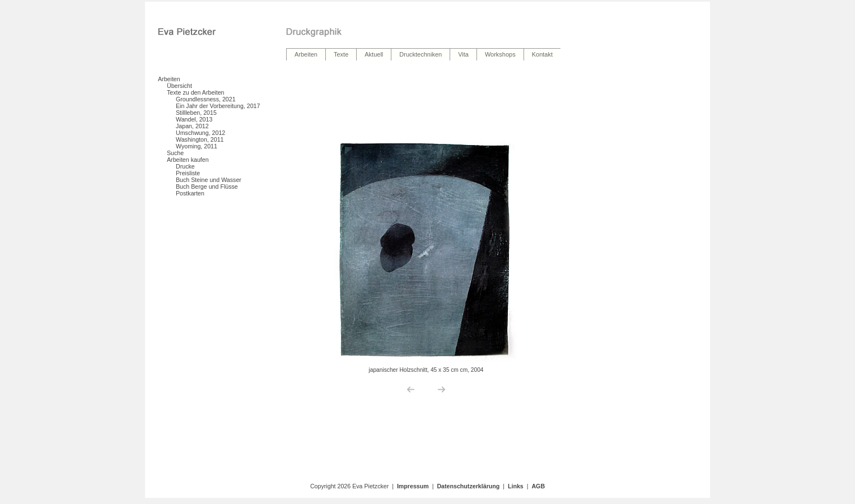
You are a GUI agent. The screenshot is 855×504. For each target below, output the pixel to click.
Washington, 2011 (200, 139)
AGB (538, 486)
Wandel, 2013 (194, 119)
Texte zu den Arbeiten (196, 92)
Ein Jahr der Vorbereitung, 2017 (218, 106)
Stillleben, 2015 (196, 113)
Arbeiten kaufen (188, 160)
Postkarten (190, 193)
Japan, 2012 (192, 126)
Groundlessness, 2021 (206, 99)
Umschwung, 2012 (200, 133)
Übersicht (179, 86)
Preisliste (188, 173)
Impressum (413, 486)
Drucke (185, 166)
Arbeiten (169, 79)
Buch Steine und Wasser (209, 180)
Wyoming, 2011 (197, 146)
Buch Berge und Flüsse (207, 186)
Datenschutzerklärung (468, 486)
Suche (175, 153)
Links (516, 486)
